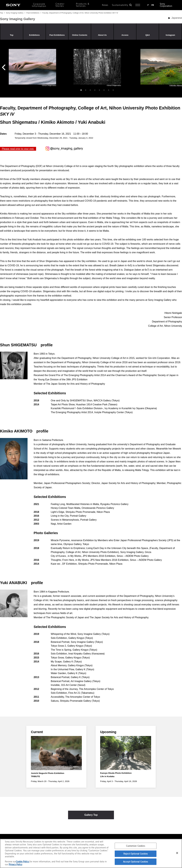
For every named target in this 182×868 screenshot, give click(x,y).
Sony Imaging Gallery (15, 13)
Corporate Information (39, 5)
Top (1, 13)
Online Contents (80, 35)
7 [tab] (109, 90)
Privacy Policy (15, 864)
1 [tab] (81, 90)
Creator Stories (60, 5)
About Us (102, 35)
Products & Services (83, 5)
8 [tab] (113, 90)
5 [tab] (99, 90)
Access (125, 35)
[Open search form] (131, 5)
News (105, 5)
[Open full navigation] (138, 5)
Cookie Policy (23, 861)
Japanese (177, 18)
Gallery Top (91, 817)
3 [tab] (90, 90)
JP (148, 5)
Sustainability (120, 5)
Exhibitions (34, 35)
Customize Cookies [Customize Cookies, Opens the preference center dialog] (136, 846)
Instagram (170, 35)
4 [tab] (95, 90)
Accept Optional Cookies (136, 862)
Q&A (148, 35)
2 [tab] (86, 90)
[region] (91, 853)
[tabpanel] (32, 68)
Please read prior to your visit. (18, 149)
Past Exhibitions (33, 13)
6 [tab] (104, 90)
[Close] (177, 853)
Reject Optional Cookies (136, 854)
